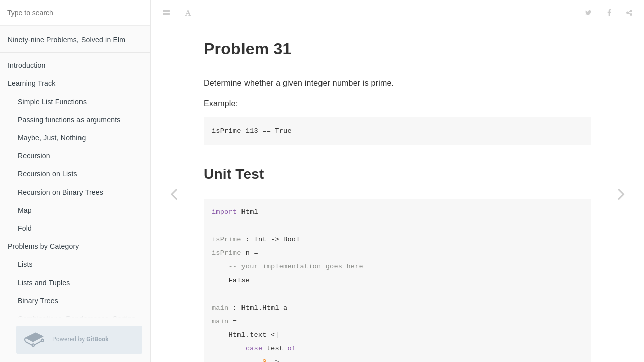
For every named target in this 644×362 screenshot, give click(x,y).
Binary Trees (38, 301)
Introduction (27, 65)
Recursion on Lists (48, 174)
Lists (25, 264)
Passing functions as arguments (69, 120)
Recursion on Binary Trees (60, 192)
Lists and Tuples (44, 283)
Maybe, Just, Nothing (52, 138)
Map (25, 210)
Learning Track (31, 83)
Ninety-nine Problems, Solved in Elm (66, 40)
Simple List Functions (52, 102)
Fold (25, 228)
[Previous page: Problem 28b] (174, 194)
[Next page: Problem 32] (621, 194)
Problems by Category (44, 246)
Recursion (34, 156)
